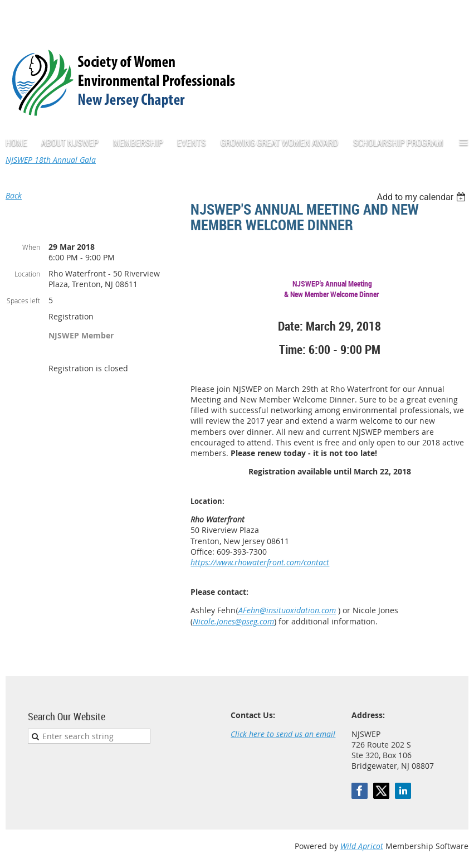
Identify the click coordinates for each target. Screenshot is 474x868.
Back (14, 195)
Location (27, 274)
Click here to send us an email (283, 734)
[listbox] (422, 197)
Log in (457, 16)
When (31, 247)
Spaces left (23, 300)
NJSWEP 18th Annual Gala (51, 160)
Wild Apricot (362, 846)
